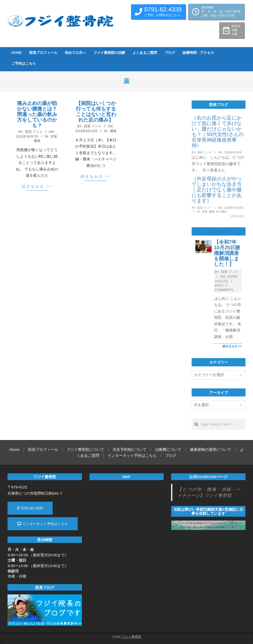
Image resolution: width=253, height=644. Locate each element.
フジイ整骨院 (131, 637)
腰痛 (37, 141)
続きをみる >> (37, 186)
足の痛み (221, 211)
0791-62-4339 (30, 508)
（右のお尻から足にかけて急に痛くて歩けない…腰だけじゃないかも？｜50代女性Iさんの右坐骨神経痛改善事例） (218, 132)
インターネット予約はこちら (43, 524)
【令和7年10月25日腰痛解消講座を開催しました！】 (227, 253)
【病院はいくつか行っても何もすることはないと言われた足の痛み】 (96, 112)
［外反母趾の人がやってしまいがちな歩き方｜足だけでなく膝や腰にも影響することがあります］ (217, 190)
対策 (54, 136)
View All (237, 216)
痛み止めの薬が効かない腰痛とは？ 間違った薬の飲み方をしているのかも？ (37, 114)
